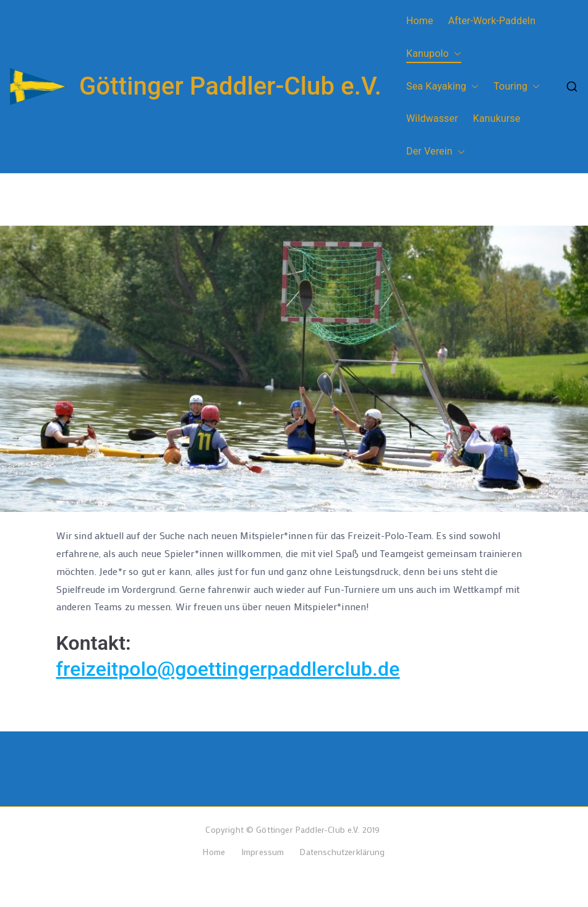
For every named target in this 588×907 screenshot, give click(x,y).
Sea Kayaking (442, 87)
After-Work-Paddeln (492, 21)
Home (420, 21)
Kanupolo (434, 54)
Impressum (262, 852)
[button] (455, 54)
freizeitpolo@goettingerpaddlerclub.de (228, 669)
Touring (517, 87)
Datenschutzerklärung (342, 852)
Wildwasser (432, 118)
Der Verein (436, 152)
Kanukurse (497, 118)
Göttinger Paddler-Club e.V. (230, 86)
